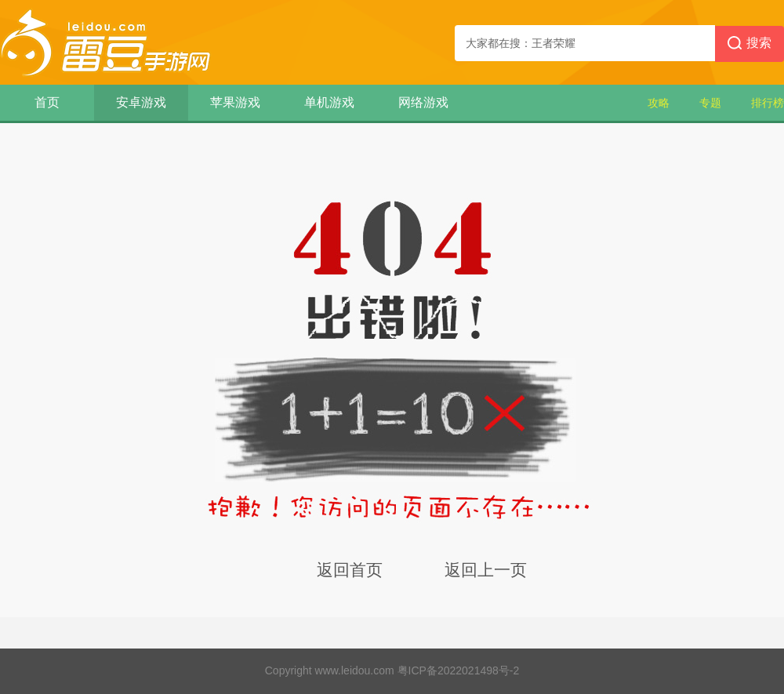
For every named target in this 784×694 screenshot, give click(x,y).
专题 (710, 103)
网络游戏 (423, 102)
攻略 (659, 103)
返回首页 (350, 570)
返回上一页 (486, 570)
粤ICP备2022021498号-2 (459, 670)
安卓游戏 (141, 102)
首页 (47, 102)
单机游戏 (329, 102)
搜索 (750, 44)
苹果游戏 (235, 102)
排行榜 (768, 103)
